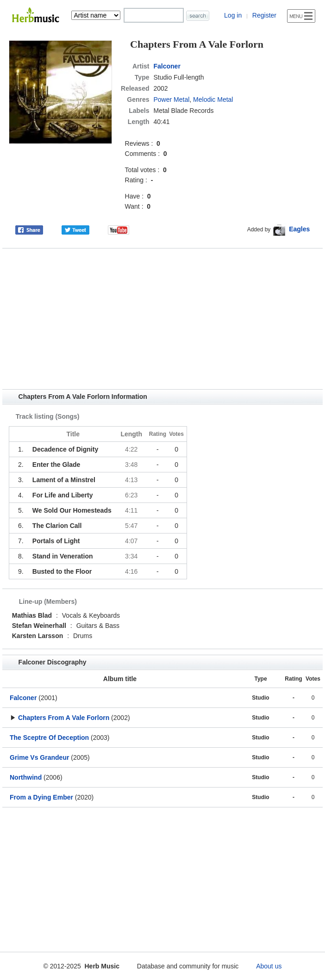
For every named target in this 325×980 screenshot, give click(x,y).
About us (269, 966)
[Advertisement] (162, 319)
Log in (233, 15)
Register (264, 15)
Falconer (167, 66)
